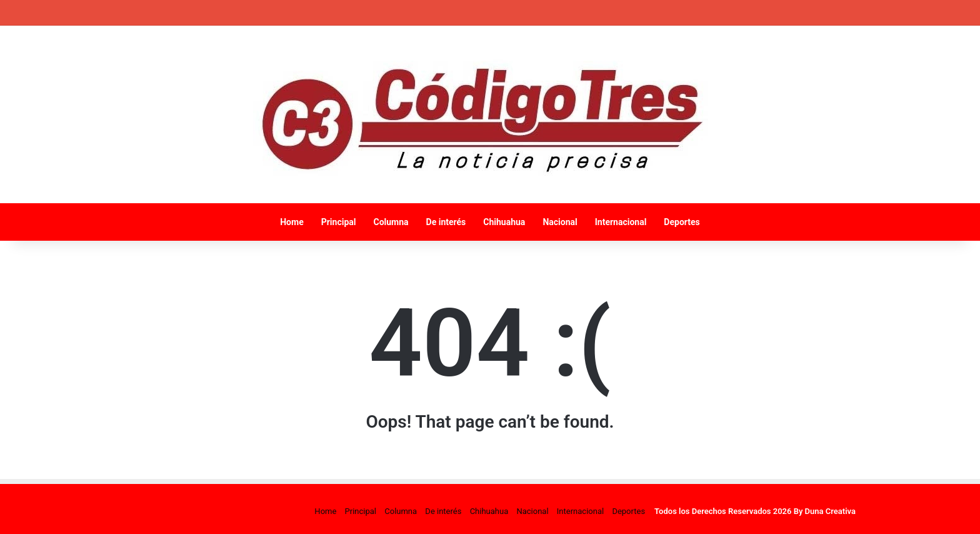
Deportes (682, 222)
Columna (391, 222)
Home (292, 222)
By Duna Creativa (825, 511)
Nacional (560, 222)
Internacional (621, 222)
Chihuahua (504, 222)
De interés (446, 222)
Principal (339, 222)
